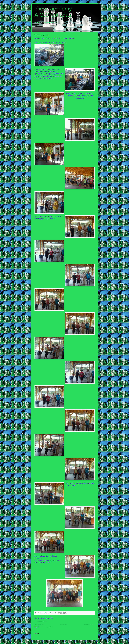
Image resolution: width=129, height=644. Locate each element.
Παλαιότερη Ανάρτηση (89, 624)
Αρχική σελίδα (64, 624)
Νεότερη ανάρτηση (39, 624)
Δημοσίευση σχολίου (42, 621)
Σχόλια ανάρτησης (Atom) (47, 627)
